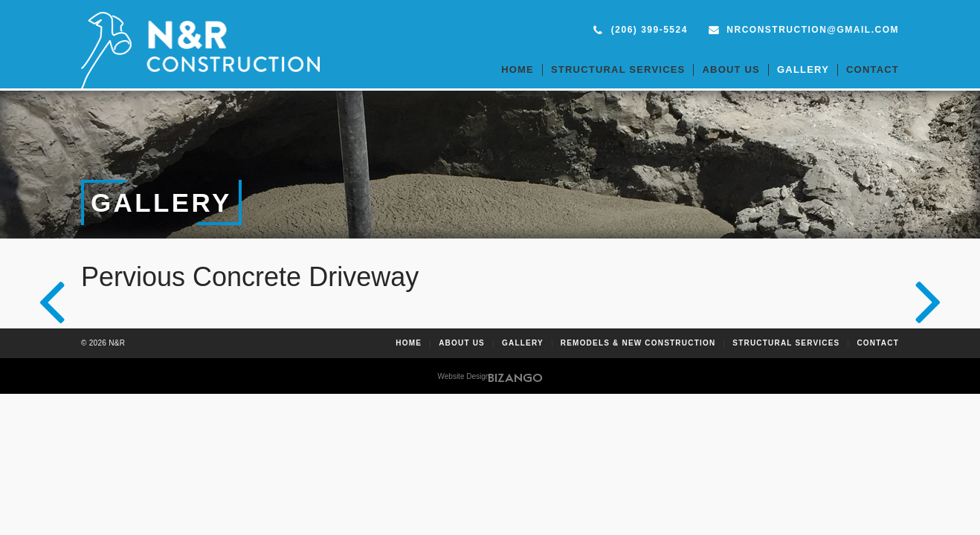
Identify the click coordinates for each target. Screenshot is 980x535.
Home (518, 69)
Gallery (803, 69)
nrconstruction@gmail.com (813, 30)
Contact (873, 69)
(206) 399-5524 (649, 30)
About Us (731, 69)
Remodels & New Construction (638, 343)
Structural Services (618, 69)
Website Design (464, 376)
